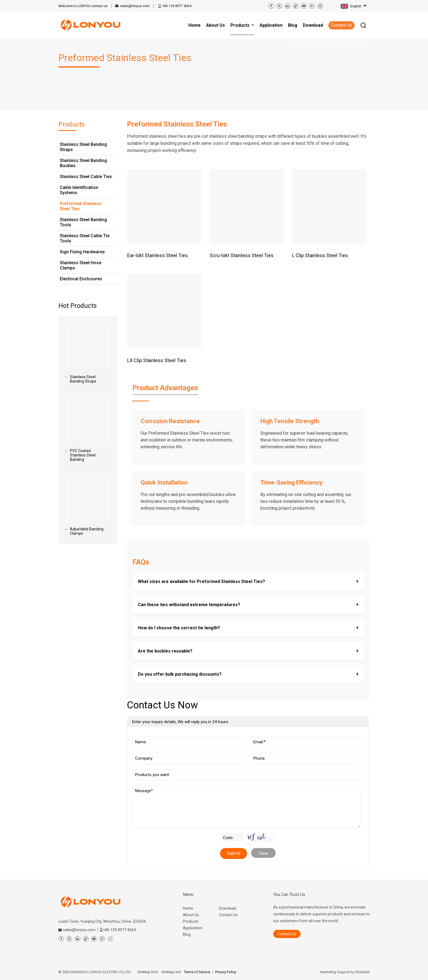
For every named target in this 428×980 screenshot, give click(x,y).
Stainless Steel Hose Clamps (81, 265)
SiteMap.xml (171, 972)
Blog (187, 934)
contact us (83, 6)
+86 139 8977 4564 (177, 6)
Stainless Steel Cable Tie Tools (85, 238)
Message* (246, 807)
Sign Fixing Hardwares (82, 252)
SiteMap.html (148, 972)
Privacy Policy (226, 972)
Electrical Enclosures (81, 279)
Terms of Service (197, 972)
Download (228, 908)
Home (188, 908)
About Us (191, 915)
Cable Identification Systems (79, 190)
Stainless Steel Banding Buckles (83, 163)
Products (191, 921)
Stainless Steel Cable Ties (86, 177)
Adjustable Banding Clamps (87, 531)
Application (193, 928)
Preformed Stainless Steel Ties (81, 206)
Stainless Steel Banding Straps (83, 147)
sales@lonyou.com (135, 6)
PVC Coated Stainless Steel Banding (83, 455)
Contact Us (341, 25)
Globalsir (362, 972)
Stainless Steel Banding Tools (83, 222)
